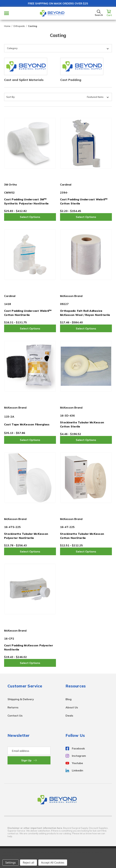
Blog (69, 699)
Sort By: (11, 97)
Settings (11, 863)
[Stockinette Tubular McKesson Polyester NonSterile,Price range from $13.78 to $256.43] (30, 478)
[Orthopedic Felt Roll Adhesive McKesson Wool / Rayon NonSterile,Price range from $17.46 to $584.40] (86, 255)
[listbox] (84, 97)
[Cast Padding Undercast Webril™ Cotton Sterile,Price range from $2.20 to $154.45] (86, 143)
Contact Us (15, 716)
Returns (13, 707)
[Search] (99, 13)
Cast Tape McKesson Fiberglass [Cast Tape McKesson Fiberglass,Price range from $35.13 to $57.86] (27, 424)
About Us (72, 707)
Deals (69, 716)
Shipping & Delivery (21, 699)
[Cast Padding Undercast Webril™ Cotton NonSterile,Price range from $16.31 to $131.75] (30, 255)
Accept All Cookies (53, 863)
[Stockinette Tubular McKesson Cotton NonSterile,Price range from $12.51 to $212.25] (86, 478)
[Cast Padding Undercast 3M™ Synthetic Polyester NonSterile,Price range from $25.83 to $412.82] (30, 143)
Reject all (28, 863)
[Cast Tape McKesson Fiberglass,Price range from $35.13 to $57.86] (30, 366)
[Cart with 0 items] (109, 13)
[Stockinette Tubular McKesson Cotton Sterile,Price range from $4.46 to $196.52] (86, 366)
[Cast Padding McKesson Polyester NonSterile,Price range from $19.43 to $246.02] (30, 589)
